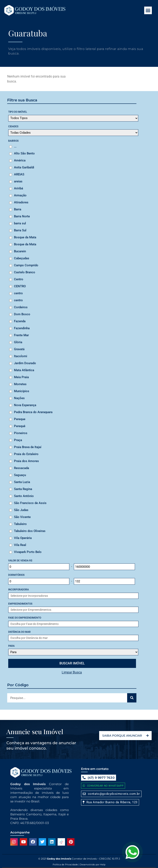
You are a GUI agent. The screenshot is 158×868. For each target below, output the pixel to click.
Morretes (20, 384)
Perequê (20, 426)
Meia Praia (21, 377)
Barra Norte (22, 216)
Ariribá (19, 188)
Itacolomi (21, 356)
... (15, 146)
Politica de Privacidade (65, 865)
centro (18, 293)
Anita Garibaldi (24, 167)
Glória (18, 342)
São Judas (21, 510)
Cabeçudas (22, 258)
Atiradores (21, 202)
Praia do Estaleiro (26, 454)
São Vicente (22, 517)
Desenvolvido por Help (92, 865)
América (20, 160)
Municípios (22, 391)
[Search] (132, 698)
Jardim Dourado (25, 363)
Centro (19, 279)
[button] (148, 10)
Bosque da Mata (25, 237)
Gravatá (19, 349)
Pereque (20, 419)
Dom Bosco (22, 314)
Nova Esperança (25, 405)
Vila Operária (23, 538)
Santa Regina (23, 489)
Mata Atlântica (24, 370)
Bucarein (20, 251)
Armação (20, 195)
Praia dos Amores (26, 461)
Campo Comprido (26, 265)
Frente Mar (21, 335)
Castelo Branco (25, 272)
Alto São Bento (24, 153)
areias (18, 181)
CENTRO (20, 286)
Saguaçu (20, 475)
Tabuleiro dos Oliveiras (30, 531)
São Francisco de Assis (30, 503)
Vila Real (20, 545)
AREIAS (19, 174)
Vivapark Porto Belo (28, 552)
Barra (18, 209)
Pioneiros (21, 433)
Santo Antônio (24, 496)
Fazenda (20, 321)
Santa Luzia (22, 482)
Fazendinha (22, 328)
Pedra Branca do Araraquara (33, 412)
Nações (19, 398)
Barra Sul (20, 230)
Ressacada (21, 468)
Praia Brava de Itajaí (28, 447)
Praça (18, 440)
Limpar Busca (72, 672)
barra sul (20, 223)
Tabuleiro (20, 524)
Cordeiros (21, 307)
